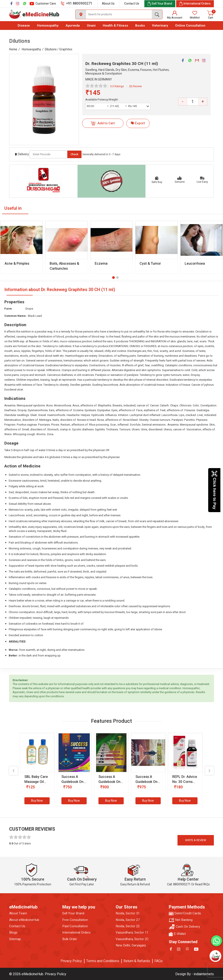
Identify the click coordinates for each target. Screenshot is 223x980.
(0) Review (135, 86)
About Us (108, 4)
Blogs (13, 933)
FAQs (159, 961)
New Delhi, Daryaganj (131, 945)
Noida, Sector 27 (128, 920)
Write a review (196, 840)
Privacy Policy (71, 961)
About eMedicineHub (24, 920)
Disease (24, 26)
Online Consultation (190, 26)
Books (140, 26)
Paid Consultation (75, 926)
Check (74, 154)
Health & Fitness (115, 26)
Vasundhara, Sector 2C (132, 939)
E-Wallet (177, 934)
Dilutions (51, 49)
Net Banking (181, 920)
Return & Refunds (137, 961)
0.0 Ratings (117, 86)
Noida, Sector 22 (128, 926)
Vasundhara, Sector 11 (132, 933)
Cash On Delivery (184, 927)
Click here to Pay (214, 490)
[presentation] (14, 771)
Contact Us (132, 4)
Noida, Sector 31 (128, 913)
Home (13, 49)
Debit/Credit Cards (185, 913)
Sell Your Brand (73, 913)
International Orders (76, 933)
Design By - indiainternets (195, 974)
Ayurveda (73, 26)
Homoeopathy (48, 26)
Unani (91, 26)
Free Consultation (75, 920)
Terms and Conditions (103, 961)
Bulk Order (70, 939)
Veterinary (160, 26)
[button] (113, 278)
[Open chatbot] (215, 956)
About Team (18, 913)
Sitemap (15, 939)
